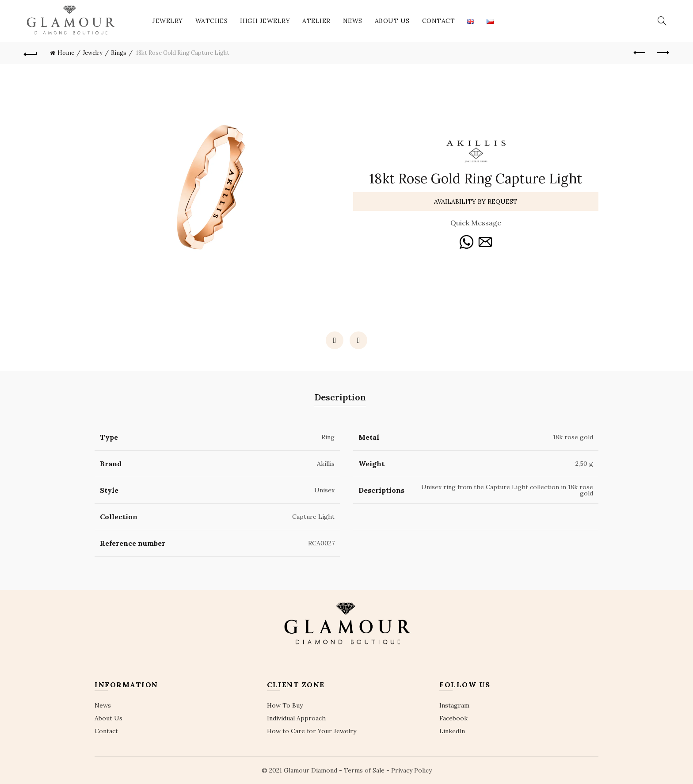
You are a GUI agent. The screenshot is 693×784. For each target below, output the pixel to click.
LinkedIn (452, 731)
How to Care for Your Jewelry (312, 731)
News (353, 21)
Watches (212, 21)
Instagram (454, 705)
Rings (119, 53)
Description (340, 397)
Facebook (453, 718)
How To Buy (285, 705)
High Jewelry (265, 21)
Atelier (316, 21)
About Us (392, 21)
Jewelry (168, 21)
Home (66, 53)
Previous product (640, 53)
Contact (439, 21)
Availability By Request (476, 202)
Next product (662, 53)
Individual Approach (296, 718)
